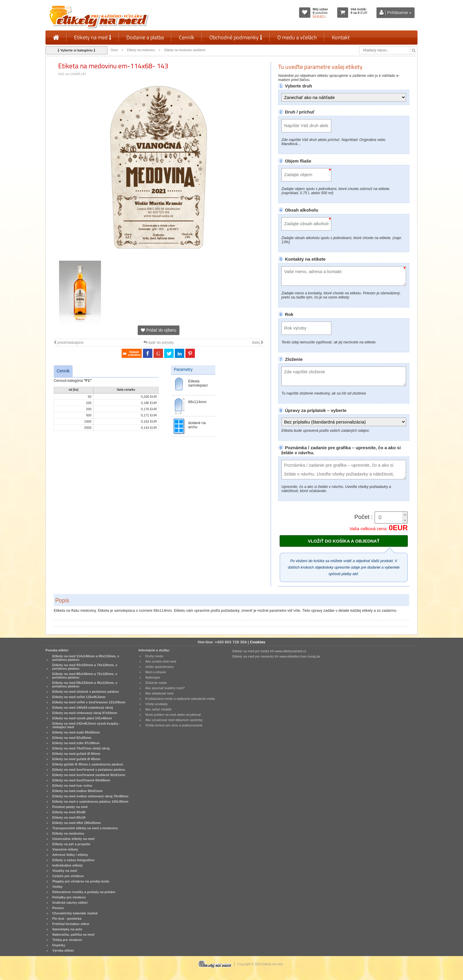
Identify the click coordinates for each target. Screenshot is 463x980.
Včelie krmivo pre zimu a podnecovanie (174, 725)
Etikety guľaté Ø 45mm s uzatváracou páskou (88, 764)
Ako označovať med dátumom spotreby (174, 720)
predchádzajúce (69, 343)
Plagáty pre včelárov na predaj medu (81, 881)
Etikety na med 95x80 (69, 812)
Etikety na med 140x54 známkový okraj (83, 708)
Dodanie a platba (145, 37)
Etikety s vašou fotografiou (73, 860)
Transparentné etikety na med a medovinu (85, 828)
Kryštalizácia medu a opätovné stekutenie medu (180, 699)
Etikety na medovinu (141, 50)
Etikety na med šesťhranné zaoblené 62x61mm (89, 775)
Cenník (187, 37)
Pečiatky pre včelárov (69, 897)
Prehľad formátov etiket (71, 924)
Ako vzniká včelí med (161, 661)
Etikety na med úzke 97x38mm (76, 743)
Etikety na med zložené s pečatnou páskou (86, 692)
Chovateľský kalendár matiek (75, 913)
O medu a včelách (297, 37)
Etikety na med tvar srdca (72, 786)
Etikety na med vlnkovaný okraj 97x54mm (85, 713)
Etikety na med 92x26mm (72, 738)
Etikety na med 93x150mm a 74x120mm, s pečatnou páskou (85, 667)
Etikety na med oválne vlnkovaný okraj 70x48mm (90, 796)
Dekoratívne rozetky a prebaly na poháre (84, 892)
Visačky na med (65, 871)
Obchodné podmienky (236, 37)
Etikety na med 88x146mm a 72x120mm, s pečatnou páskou (85, 676)
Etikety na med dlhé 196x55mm (76, 823)
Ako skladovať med (159, 693)
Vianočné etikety (65, 849)
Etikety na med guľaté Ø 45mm (76, 759)
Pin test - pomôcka (67, 919)
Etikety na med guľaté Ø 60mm (76, 754)
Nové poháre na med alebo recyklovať (173, 715)
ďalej (258, 343)
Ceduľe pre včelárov (68, 876)
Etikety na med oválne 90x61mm (78, 791)
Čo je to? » (319, 16)
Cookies (258, 642)
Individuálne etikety (67, 865)
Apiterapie (153, 677)
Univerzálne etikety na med (73, 839)
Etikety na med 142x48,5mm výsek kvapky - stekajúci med (86, 725)
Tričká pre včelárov (67, 940)
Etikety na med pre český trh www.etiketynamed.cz (269, 651)
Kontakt (341, 37)
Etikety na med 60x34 (69, 817)
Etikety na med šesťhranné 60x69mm (81, 780)
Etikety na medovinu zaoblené (185, 50)
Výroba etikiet (63, 950)
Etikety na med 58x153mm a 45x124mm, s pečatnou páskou (85, 684)
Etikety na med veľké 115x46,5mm (79, 697)
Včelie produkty (156, 704)
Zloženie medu (156, 683)
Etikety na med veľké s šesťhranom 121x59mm (89, 702)
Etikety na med (93, 37)
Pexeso (58, 908)
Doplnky (59, 945)
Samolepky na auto (67, 929)
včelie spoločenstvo (159, 667)
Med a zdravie (156, 672)
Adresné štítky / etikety (70, 855)
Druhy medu (154, 656)
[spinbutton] (389, 518)
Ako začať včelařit (158, 709)
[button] (405, 515)
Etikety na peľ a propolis (71, 844)
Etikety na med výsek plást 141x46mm (82, 718)
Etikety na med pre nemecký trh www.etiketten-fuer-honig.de (276, 656)
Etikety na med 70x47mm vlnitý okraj (81, 748)
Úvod (114, 50)
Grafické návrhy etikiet (70, 903)
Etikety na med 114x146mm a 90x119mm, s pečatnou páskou (86, 658)
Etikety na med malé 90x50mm (76, 732)
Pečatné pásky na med (70, 807)
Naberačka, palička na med (73, 934)
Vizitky (57, 887)
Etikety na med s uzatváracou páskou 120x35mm (90, 801)
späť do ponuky (159, 343)
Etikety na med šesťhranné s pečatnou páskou (89, 770)
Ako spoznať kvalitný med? (165, 688)
